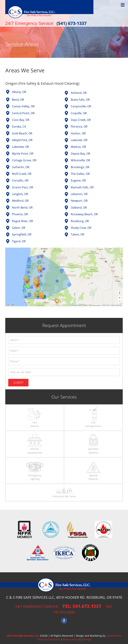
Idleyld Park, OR (22, 140)
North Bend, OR (22, 208)
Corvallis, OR (20, 180)
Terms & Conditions (49, 639)
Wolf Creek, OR (22, 174)
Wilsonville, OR (80, 160)
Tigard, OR (19, 241)
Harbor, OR (78, 133)
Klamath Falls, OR (82, 187)
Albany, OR (19, 92)
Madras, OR (78, 147)
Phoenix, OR (20, 214)
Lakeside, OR (79, 140)
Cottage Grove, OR (24, 160)
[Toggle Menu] (123, 5)
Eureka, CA (19, 127)
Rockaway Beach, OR (84, 214)
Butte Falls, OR (80, 100)
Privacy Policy (71, 639)
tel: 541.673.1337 (82, 606)
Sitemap (86, 639)
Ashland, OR (79, 93)
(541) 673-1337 (72, 23)
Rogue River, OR (22, 221)
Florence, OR (79, 127)
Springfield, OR (22, 234)
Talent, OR (78, 234)
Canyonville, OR (81, 106)
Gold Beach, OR (22, 133)
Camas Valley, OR (23, 106)
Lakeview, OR (20, 147)
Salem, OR (19, 228)
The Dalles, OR (80, 174)
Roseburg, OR (80, 221)
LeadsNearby (114, 636)
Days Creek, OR (81, 120)
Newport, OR (79, 201)
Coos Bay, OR (21, 120)
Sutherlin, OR (21, 167)
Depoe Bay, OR (81, 154)
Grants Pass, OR (23, 187)
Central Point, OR (23, 113)
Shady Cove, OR (81, 228)
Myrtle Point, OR (23, 154)
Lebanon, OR (79, 194)
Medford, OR (20, 201)
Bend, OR (18, 100)
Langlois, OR (20, 194)
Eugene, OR (78, 180)
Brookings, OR (80, 167)
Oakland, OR (79, 208)
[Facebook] (64, 621)
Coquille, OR (79, 113)
